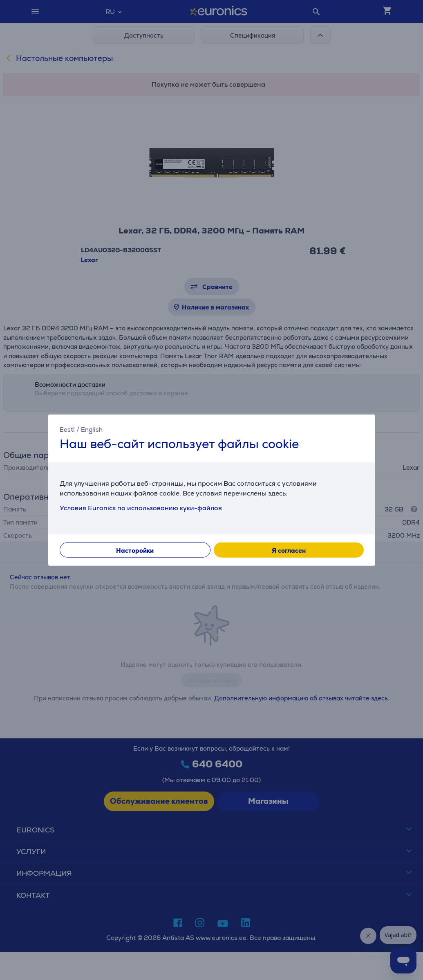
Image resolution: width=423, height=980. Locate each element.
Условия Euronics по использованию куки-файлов (141, 508)
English (92, 429)
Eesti (67, 429)
